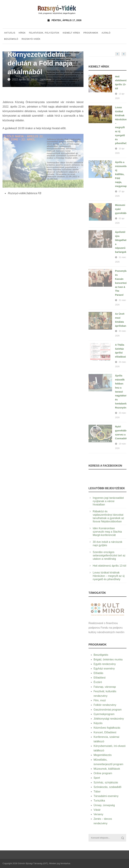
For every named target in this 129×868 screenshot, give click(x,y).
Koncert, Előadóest (105, 732)
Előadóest (100, 678)
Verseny (98, 814)
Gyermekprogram (104, 714)
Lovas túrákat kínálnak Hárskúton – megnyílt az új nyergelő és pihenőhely (109, 576)
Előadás (98, 673)
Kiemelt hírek (71, 33)
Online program (103, 773)
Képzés (98, 723)
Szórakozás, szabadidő (107, 787)
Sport (97, 778)
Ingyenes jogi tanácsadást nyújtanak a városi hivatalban (108, 501)
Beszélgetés (101, 655)
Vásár (97, 810)
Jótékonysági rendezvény (109, 719)
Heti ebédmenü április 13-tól (109, 566)
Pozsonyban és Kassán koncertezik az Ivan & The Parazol (122, 283)
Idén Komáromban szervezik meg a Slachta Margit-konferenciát (107, 532)
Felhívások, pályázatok (44, 33)
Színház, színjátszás (106, 782)
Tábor (97, 792)
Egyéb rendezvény (105, 664)
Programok (91, 33)
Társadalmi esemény (106, 796)
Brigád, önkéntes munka (108, 660)
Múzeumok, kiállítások (107, 769)
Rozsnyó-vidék (31, 39)
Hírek (22, 33)
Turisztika (99, 801)
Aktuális (10, 33)
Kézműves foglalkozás (107, 728)
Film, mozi (100, 700)
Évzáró (98, 682)
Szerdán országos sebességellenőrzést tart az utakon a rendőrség (109, 555)
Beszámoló (11, 39)
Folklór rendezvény (105, 705)
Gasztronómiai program (108, 710)
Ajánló (106, 33)
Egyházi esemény (104, 669)
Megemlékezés (103, 755)
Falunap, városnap (105, 687)
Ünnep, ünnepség (104, 805)
